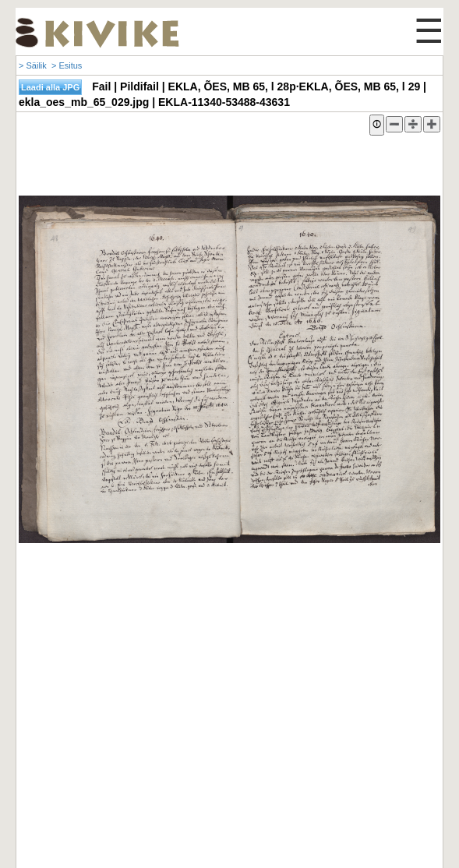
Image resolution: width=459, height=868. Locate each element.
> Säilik (33, 65)
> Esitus (67, 65)
